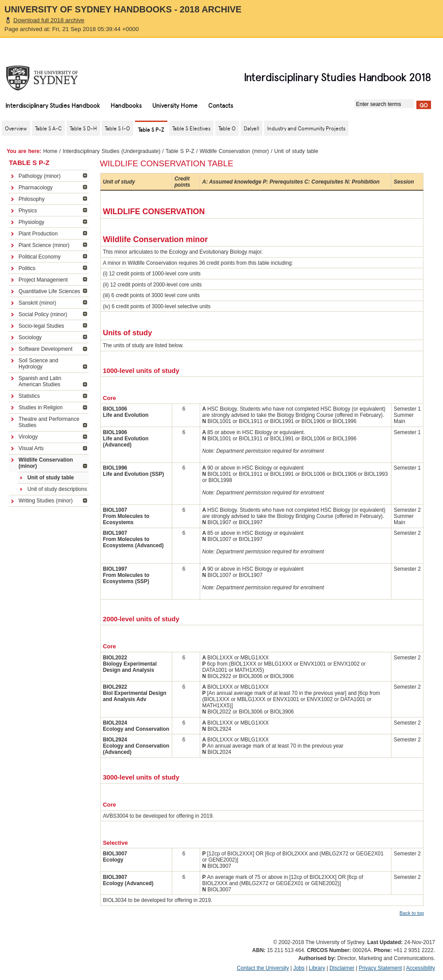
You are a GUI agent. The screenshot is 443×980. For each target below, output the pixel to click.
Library (317, 968)
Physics (28, 211)
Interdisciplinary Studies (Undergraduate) (111, 151)
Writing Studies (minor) (46, 501)
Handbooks (126, 105)
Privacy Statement (380, 968)
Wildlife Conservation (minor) (234, 151)
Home (50, 151)
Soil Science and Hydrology (38, 364)
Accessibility (421, 968)
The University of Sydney (51, 78)
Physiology (32, 222)
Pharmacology (36, 188)
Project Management (43, 280)
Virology (28, 437)
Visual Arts (31, 448)
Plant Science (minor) (44, 245)
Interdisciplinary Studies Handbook (53, 105)
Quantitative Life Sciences (49, 291)
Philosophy (32, 199)
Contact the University (263, 968)
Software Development (45, 349)
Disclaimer (342, 968)
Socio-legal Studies (42, 326)
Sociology (30, 337)
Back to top (412, 913)
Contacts (221, 105)
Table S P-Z (180, 151)
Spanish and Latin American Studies (40, 381)
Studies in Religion (41, 408)
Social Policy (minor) (43, 314)
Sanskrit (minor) (38, 303)
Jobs (299, 968)
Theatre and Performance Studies (49, 422)
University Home (175, 105)
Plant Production (38, 234)
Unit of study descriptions (57, 489)
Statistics (29, 396)
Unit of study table (51, 478)
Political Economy (40, 257)
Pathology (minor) (40, 176)
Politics (27, 268)
